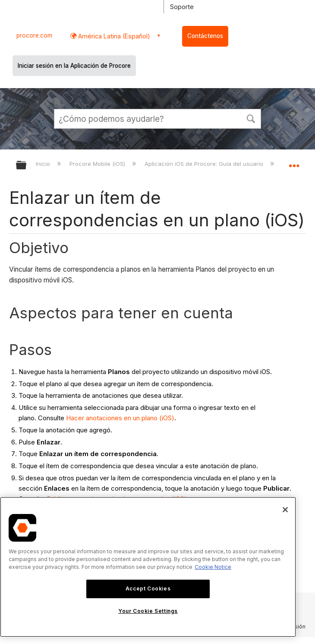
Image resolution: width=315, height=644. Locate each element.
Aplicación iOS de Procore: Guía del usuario (205, 164)
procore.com (34, 35)
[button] (251, 118)
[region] (148, 567)
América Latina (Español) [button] (113, 36)
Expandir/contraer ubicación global (294, 162)
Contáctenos (205, 36)
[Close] (285, 510)
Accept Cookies (148, 588)
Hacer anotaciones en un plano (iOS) (120, 418)
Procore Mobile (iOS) (98, 164)
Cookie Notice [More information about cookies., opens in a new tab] (213, 567)
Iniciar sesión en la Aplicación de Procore (74, 66)
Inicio (44, 164)
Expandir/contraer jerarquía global (27, 166)
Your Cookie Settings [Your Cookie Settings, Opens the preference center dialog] (148, 611)
